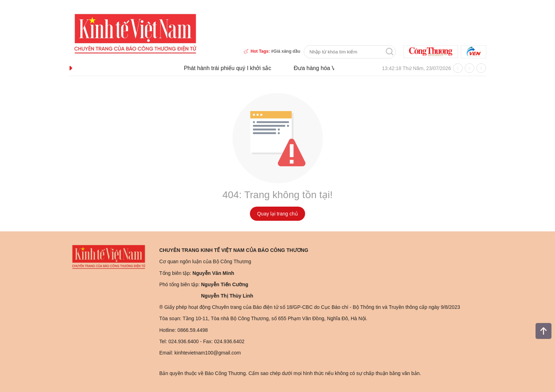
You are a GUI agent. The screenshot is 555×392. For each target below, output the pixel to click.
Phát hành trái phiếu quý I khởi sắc (232, 68)
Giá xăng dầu (287, 51)
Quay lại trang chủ (277, 214)
